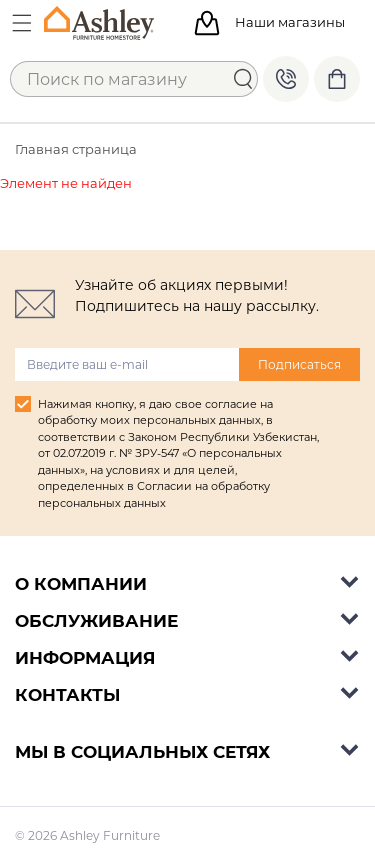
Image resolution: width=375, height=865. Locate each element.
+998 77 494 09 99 (286, 79)
